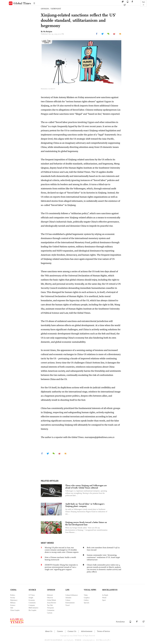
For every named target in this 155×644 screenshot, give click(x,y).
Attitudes (68, 598)
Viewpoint (50, 608)
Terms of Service (103, 631)
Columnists (51, 610)
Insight (31, 598)
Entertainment (70, 603)
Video (86, 595)
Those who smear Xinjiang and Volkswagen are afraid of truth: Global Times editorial (86, 487)
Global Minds (51, 600)
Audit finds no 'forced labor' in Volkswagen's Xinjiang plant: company (85, 505)
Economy (32, 600)
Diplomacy (14, 600)
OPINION (45, 9)
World (104, 598)
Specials (87, 603)
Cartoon (50, 613)
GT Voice (32, 595)
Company (32, 605)
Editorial (50, 595)
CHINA (13, 590)
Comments (32, 603)
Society (13, 598)
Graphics (87, 598)
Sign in (144, 3)
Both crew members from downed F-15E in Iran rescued (103, 549)
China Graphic (15, 610)
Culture (68, 600)
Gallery (86, 600)
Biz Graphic (33, 610)
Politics (13, 595)
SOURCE (32, 590)
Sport (104, 600)
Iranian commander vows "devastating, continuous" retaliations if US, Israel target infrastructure (103, 557)
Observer (50, 598)
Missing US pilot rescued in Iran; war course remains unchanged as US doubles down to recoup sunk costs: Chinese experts (62, 550)
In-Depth (105, 595)
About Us (49, 631)
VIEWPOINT (56, 9)
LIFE (67, 590)
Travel (67, 605)
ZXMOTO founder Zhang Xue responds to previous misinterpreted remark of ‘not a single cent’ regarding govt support (61, 567)
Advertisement (87, 631)
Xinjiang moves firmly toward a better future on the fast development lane (86, 523)
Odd (12, 608)
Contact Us (72, 631)
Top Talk (50, 605)
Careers (60, 631)
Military (13, 603)
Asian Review (52, 603)
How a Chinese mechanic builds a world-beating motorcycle (60, 559)
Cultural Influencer (72, 595)
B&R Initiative (33, 608)
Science (13, 605)
